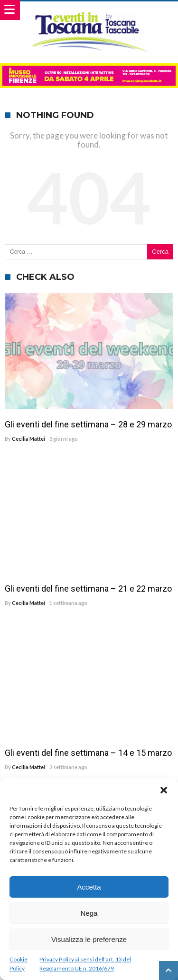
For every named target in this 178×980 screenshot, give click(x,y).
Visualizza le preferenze (89, 939)
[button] (164, 790)
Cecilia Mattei (28, 439)
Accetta (89, 887)
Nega (89, 913)
